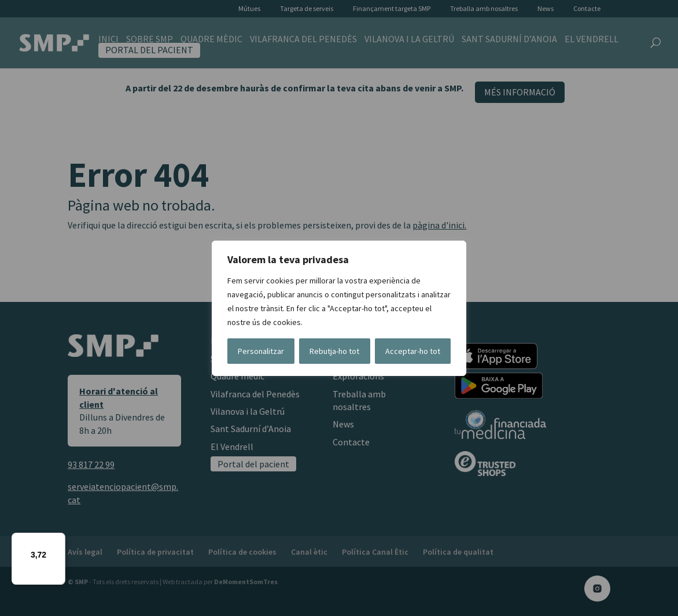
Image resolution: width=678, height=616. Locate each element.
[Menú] (58, 540)
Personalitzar (261, 351)
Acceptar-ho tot (413, 351)
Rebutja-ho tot (334, 351)
